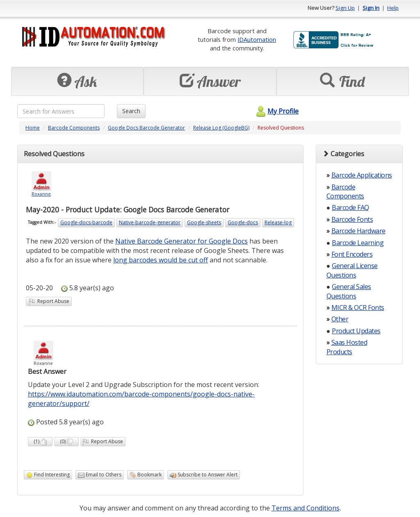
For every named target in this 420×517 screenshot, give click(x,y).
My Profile (276, 111)
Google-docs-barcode (86, 222)
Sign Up (345, 8)
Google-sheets (204, 222)
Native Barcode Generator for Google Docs (181, 241)
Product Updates (356, 331)
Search (131, 111)
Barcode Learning (358, 243)
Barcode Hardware (358, 231)
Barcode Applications (362, 175)
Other (340, 319)
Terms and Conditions (306, 508)
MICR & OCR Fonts (358, 307)
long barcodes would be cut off (161, 260)
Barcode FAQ (350, 207)
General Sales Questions (349, 291)
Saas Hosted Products (347, 347)
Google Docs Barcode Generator (146, 128)
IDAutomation (257, 39)
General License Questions (352, 270)
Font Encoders (352, 254)
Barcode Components (74, 128)
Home (33, 128)
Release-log (278, 222)
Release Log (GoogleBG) (221, 128)
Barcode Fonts (352, 219)
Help (393, 8)
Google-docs (243, 222)
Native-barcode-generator (150, 222)
